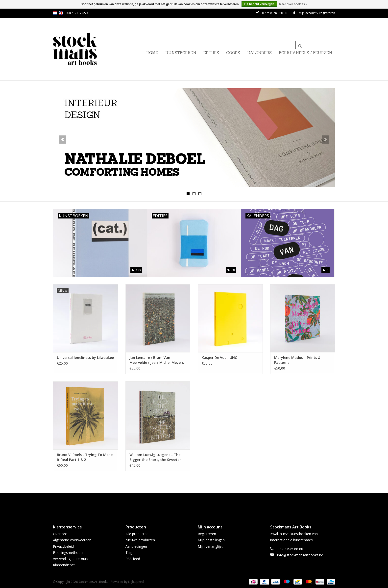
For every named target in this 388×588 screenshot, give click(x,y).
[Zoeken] (315, 45)
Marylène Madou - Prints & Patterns (297, 360)
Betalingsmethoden (69, 552)
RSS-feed (133, 558)
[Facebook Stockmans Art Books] (185, 504)
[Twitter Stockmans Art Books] (194, 504)
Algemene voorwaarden (72, 540)
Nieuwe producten (140, 540)
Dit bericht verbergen (259, 4)
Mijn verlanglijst (210, 546)
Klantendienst (64, 565)
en (61, 13)
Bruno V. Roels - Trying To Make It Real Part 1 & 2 (85, 457)
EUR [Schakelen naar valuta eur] (69, 13)
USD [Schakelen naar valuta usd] (85, 13)
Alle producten (137, 534)
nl (55, 13)
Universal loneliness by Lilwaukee (85, 357)
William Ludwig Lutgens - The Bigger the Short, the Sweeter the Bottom (155, 457)
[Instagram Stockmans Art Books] (203, 504)
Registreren (207, 534)
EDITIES (211, 53)
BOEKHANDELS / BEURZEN (305, 53)
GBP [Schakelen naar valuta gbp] (77, 13)
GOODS (233, 53)
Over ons (60, 534)
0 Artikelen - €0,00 (272, 13)
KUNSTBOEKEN (181, 53)
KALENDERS (259, 53)
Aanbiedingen (136, 546)
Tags (129, 552)
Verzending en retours (71, 558)
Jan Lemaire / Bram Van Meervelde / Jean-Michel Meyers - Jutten (158, 360)
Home (152, 53)
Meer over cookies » (293, 4)
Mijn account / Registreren (314, 13)
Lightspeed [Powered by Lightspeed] (136, 581)
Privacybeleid (63, 546)
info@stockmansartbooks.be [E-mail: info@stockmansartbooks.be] (300, 555)
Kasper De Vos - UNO (220, 357)
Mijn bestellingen (211, 540)
